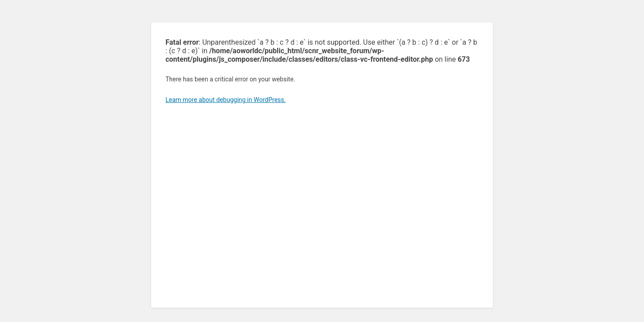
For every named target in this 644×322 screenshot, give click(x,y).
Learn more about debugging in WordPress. (226, 100)
